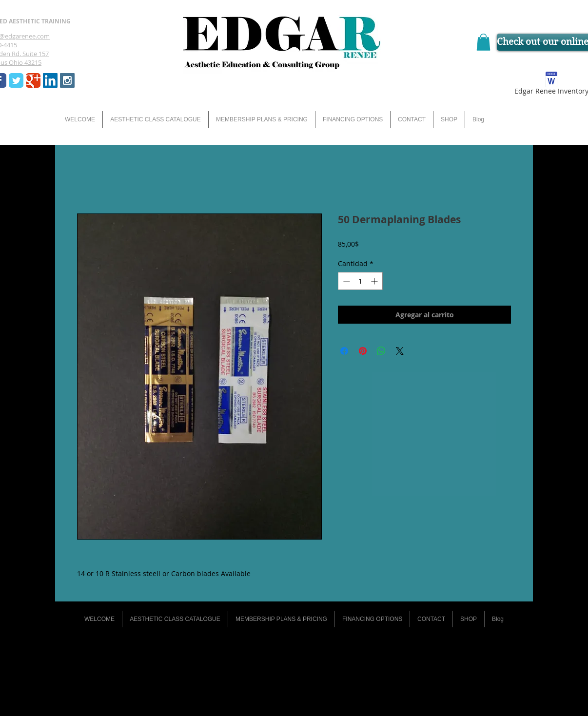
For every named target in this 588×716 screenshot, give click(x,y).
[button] (483, 42)
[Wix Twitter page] (16, 80)
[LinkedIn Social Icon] (50, 80)
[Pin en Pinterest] (363, 351)
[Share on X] (400, 351)
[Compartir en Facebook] (344, 351)
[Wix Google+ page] (33, 80)
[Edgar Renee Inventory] (551, 85)
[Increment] (375, 281)
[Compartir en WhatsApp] (381, 351)
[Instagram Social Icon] (67, 80)
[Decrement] (345, 281)
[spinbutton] (360, 281)
